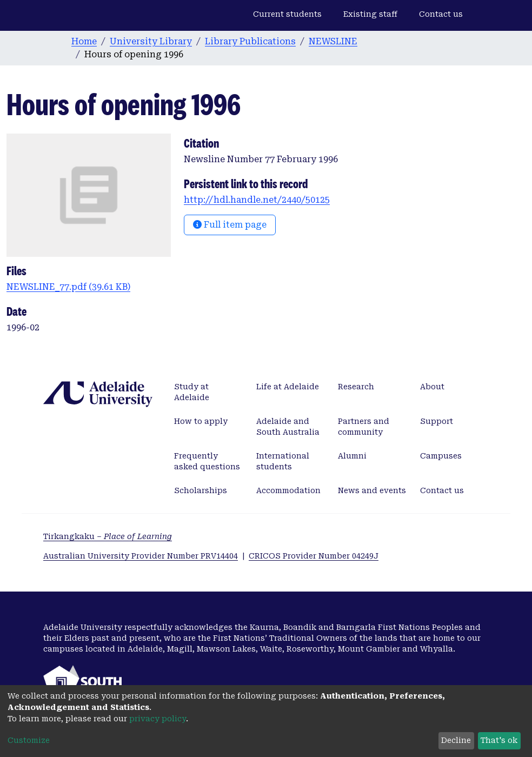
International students (283, 461)
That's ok (499, 740)
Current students (287, 14)
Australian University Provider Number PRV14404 (141, 556)
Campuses (441, 456)
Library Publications (250, 41)
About (432, 387)
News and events (372, 490)
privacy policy (158, 719)
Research (356, 387)
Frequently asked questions (207, 461)
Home (84, 41)
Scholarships (201, 490)
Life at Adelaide (288, 387)
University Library (151, 41)
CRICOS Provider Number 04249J (314, 556)
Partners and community (364, 427)
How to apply (201, 421)
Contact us (441, 14)
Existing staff (370, 14)
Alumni (352, 456)
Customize (29, 740)
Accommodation (288, 490)
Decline (456, 740)
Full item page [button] (230, 225)
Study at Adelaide (192, 392)
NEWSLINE (333, 41)
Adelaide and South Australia (288, 427)
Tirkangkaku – (108, 536)
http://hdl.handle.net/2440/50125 (257, 200)
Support (437, 421)
